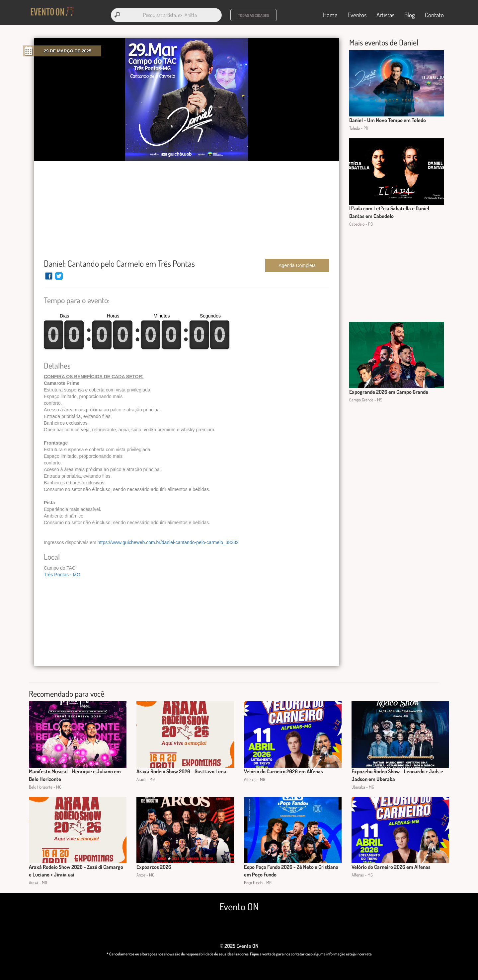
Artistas (385, 14)
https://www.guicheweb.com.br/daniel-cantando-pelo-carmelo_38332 (168, 540)
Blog (410, 14)
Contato (434, 14)
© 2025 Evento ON (239, 944)
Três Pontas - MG (62, 572)
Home (330, 14)
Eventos (357, 14)
